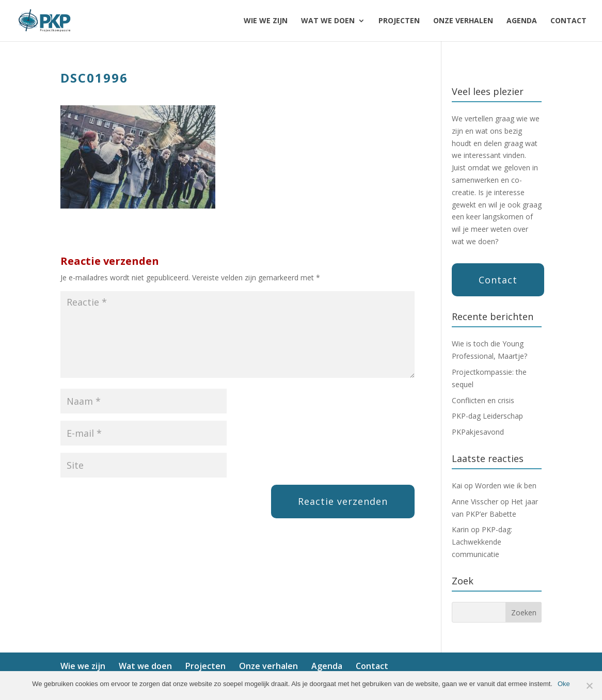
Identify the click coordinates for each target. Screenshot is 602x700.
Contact (568, 21)
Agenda (522, 21)
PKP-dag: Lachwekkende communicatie (482, 542)
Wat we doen (328, 21)
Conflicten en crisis (483, 400)
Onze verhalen (463, 21)
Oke (564, 684)
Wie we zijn (266, 21)
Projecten (399, 21)
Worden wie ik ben (506, 486)
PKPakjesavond (478, 432)
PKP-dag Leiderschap (487, 416)
